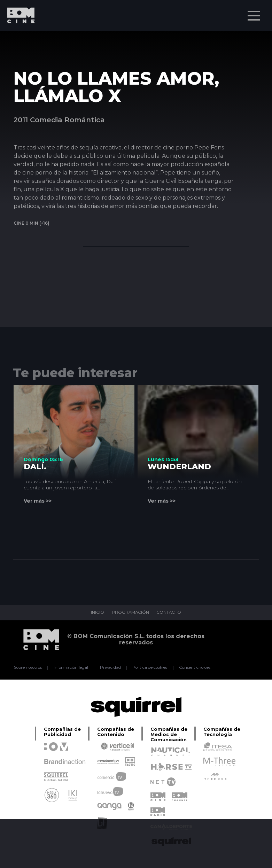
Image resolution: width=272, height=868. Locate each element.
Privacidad (110, 668)
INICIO (97, 613)
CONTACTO (169, 613)
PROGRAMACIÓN (130, 613)
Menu (255, 12)
